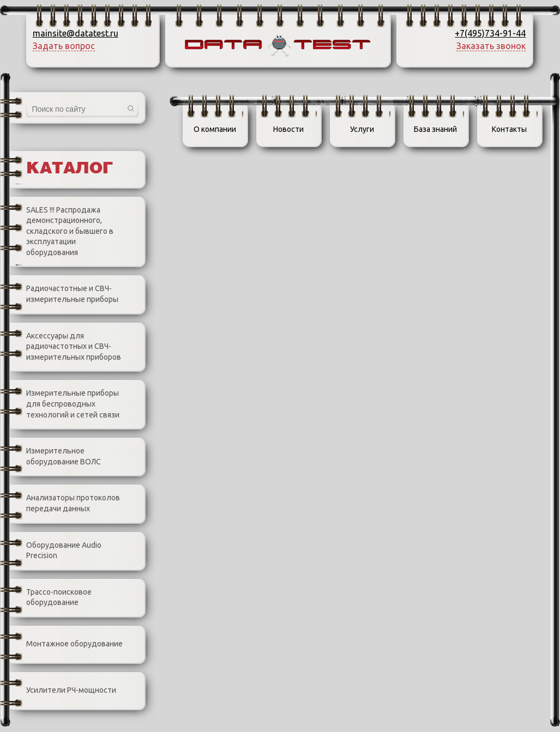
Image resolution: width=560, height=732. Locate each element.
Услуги (362, 129)
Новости (288, 129)
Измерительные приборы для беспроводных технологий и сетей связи (65, 404)
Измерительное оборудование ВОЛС (55, 456)
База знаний (435, 129)
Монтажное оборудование (66, 644)
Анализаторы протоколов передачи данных (65, 503)
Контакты (509, 129)
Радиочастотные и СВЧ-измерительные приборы (64, 295)
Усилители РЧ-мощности (63, 691)
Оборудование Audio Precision (56, 551)
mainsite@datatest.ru (76, 33)
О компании (215, 129)
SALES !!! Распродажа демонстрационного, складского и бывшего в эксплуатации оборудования (62, 231)
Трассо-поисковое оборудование (51, 598)
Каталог (70, 169)
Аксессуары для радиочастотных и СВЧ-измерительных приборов (65, 347)
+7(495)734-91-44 (490, 33)
